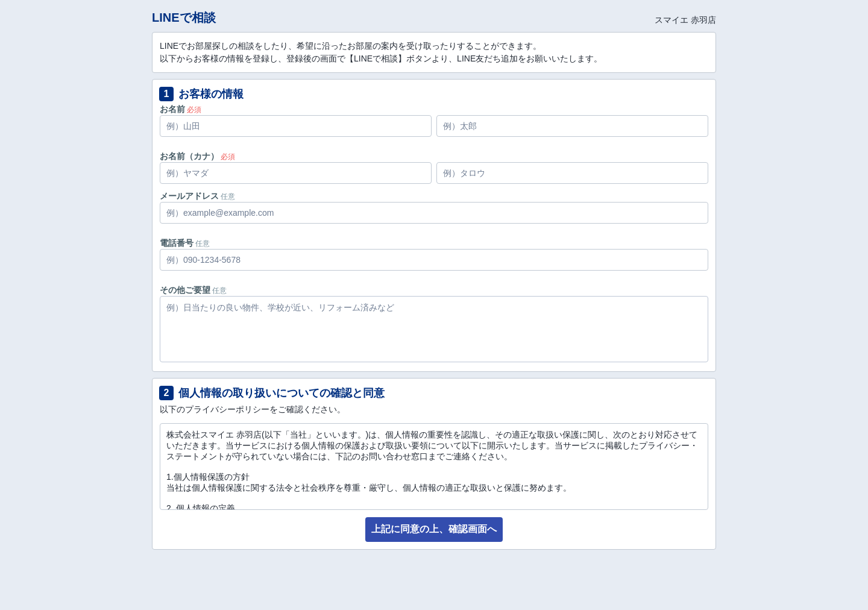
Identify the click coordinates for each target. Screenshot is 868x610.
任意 (228, 197)
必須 (194, 110)
